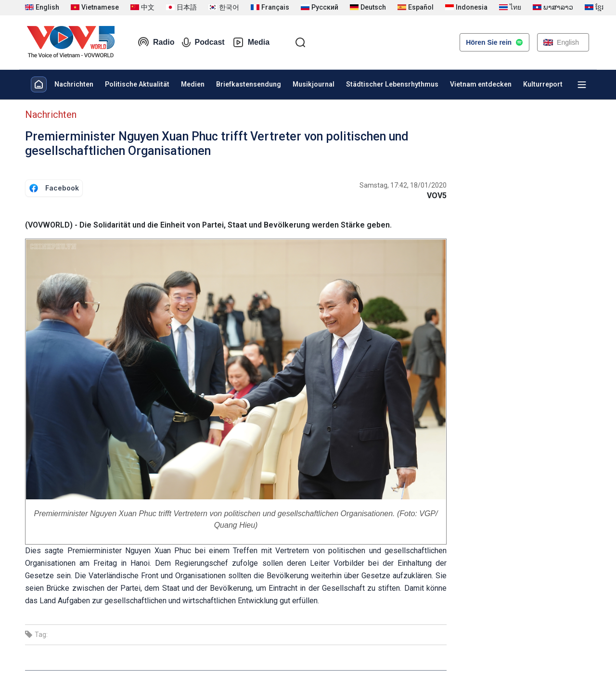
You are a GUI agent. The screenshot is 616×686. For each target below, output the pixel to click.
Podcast (203, 42)
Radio (156, 42)
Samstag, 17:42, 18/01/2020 (403, 185)
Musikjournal (314, 84)
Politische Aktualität (137, 84)
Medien (193, 84)
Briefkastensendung (249, 84)
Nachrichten (74, 84)
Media (251, 42)
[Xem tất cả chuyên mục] (582, 85)
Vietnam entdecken (481, 84)
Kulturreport (543, 84)
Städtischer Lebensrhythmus (392, 84)
